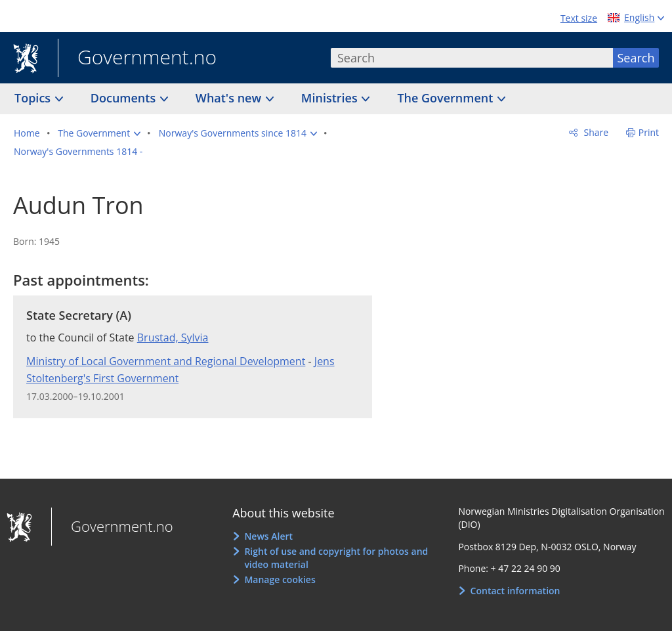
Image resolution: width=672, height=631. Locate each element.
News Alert (268, 536)
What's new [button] (230, 98)
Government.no (137, 58)
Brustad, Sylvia (173, 337)
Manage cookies (280, 579)
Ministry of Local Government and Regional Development (166, 361)
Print (649, 132)
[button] (99, 133)
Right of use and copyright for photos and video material (336, 558)
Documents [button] (125, 98)
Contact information (515, 591)
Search (636, 58)
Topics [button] (34, 98)
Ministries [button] (331, 98)
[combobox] (472, 58)
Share (595, 132)
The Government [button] (447, 98)
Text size (579, 18)
